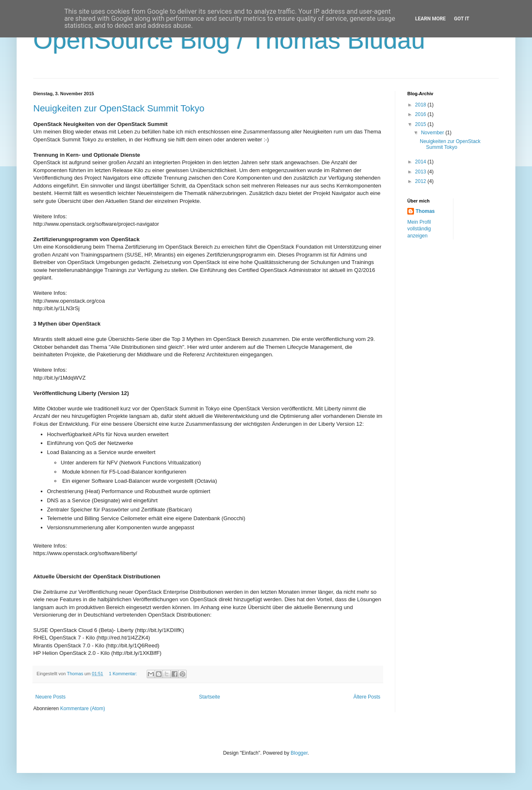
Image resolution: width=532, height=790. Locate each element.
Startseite (210, 697)
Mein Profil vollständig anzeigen (419, 229)
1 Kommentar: (124, 674)
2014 (421, 162)
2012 (421, 181)
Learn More (431, 19)
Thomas (425, 211)
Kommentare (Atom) (83, 709)
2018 (421, 105)
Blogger (299, 753)
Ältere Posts (367, 697)
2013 (421, 172)
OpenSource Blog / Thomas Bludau (229, 40)
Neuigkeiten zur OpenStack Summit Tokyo (119, 108)
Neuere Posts (50, 697)
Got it (462, 19)
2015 (421, 124)
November (433, 133)
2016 (421, 114)
